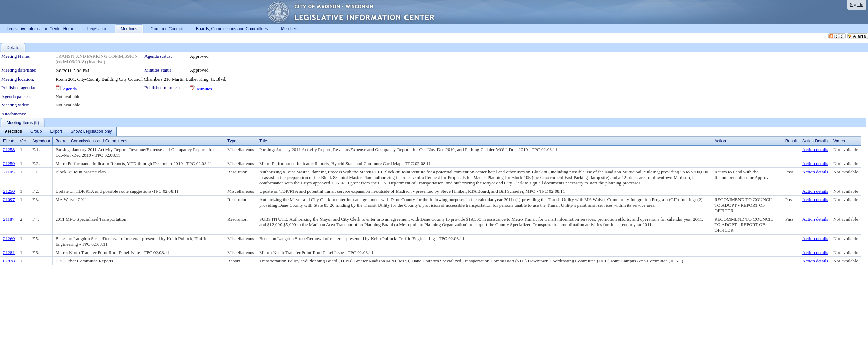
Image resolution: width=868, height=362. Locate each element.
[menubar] (58, 132)
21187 (9, 219)
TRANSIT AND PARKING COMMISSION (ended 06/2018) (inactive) (97, 59)
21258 (9, 150)
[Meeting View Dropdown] (91, 132)
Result (791, 141)
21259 (9, 163)
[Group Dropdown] (36, 132)
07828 (9, 261)
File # (8, 141)
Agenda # (41, 141)
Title (263, 141)
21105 (9, 172)
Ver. (23, 141)
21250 (9, 191)
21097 (9, 200)
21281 (9, 252)
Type (232, 141)
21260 (9, 238)
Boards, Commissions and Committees (91, 141)
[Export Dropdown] (56, 132)
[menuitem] (13, 132)
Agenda (70, 89)
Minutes (205, 89)
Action (720, 141)
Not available (68, 96)
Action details (815, 150)
